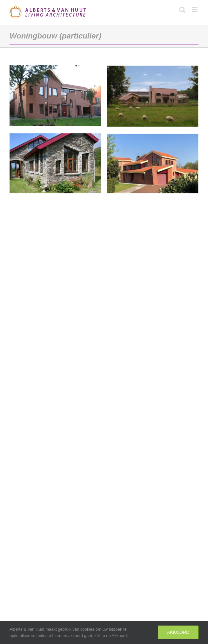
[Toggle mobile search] (182, 10)
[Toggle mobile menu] (195, 10)
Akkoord (178, 632)
